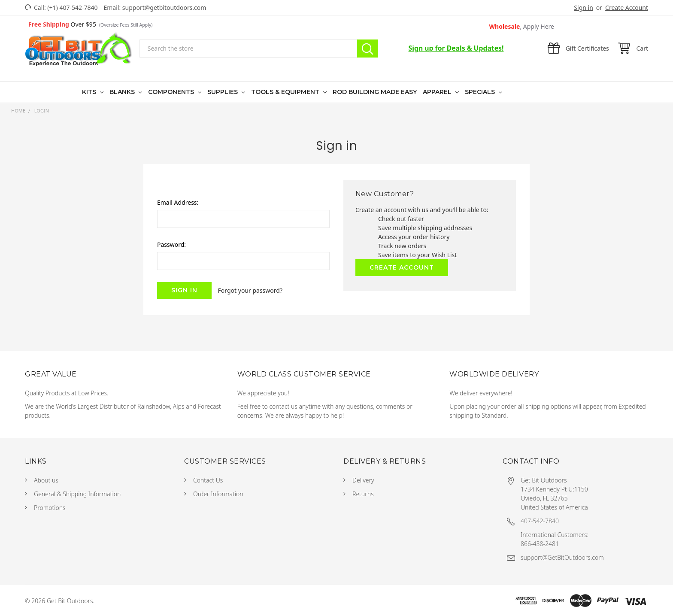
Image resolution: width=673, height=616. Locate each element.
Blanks (123, 92)
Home (18, 111)
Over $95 (90, 24)
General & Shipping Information (77, 494)
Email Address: (178, 202)
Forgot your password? (250, 290)
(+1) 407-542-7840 (72, 8)
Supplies (223, 92)
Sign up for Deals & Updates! (456, 48)
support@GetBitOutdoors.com (562, 557)
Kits (90, 92)
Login (42, 111)
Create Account (627, 8)
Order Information (218, 494)
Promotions (50, 508)
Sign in (583, 8)
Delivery (363, 480)
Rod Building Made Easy (375, 92)
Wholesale (522, 26)
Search (368, 49)
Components (172, 92)
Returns (363, 494)
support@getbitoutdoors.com (164, 8)
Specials (481, 92)
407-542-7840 (540, 521)
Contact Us (208, 480)
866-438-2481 (540, 544)
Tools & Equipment (286, 92)
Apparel (438, 92)
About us (46, 480)
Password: (171, 244)
